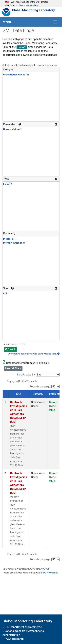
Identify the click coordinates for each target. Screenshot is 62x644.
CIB (5, 294)
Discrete (8, 239)
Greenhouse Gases (14, 75)
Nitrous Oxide (11, 130)
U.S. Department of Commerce (23, 627)
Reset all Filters (13, 368)
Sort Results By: (26, 375)
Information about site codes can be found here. (34, 354)
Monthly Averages (13, 243)
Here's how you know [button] (29, 5)
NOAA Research (14, 639)
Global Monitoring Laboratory (33, 10)
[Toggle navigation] (55, 22)
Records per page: (40, 387)
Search (10, 349)
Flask (6, 184)
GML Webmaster (49, 573)
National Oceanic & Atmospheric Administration (23, 633)
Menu (7, 22)
